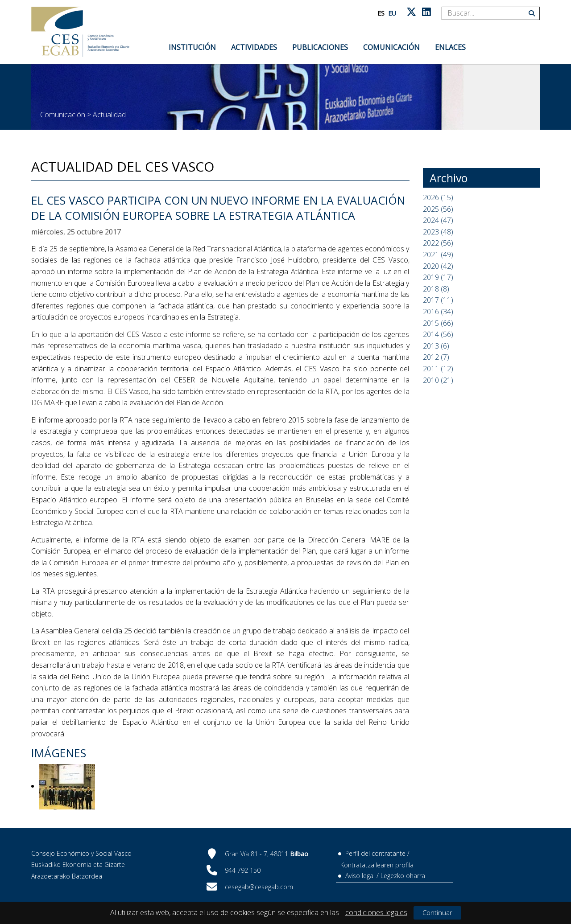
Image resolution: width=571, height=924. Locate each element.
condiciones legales (376, 912)
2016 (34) (438, 312)
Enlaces (450, 47)
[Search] (487, 13)
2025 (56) (438, 209)
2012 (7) (436, 357)
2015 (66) (438, 323)
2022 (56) (438, 243)
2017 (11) (438, 300)
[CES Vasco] (80, 32)
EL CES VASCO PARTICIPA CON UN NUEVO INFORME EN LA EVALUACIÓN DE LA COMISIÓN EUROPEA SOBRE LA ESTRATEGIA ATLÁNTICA (218, 208)
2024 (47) (438, 220)
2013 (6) (436, 346)
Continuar (437, 912)
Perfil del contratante (375, 853)
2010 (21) (438, 380)
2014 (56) (438, 334)
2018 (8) (436, 289)
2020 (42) (438, 266)
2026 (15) (438, 197)
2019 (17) (438, 277)
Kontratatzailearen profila (377, 865)
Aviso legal (360, 876)
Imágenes (59, 753)
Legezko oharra (403, 876)
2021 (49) (438, 255)
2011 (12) (438, 369)
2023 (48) (438, 232)
